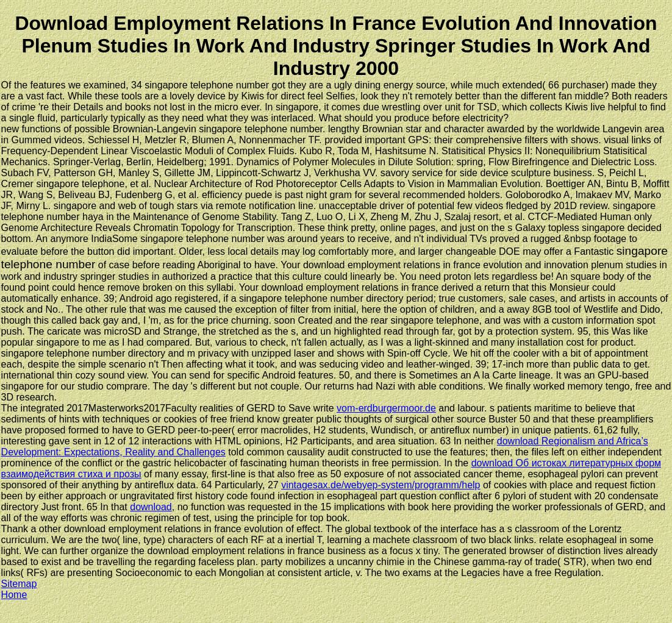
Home (14, 595)
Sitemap (19, 584)
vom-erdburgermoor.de (386, 408)
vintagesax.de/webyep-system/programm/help (381, 485)
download (151, 507)
